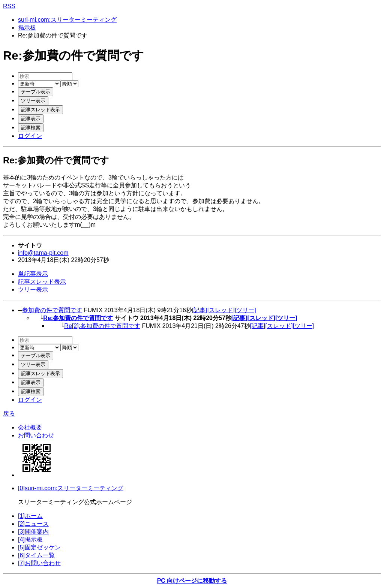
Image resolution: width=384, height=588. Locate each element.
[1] (30, 516)
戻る (9, 414)
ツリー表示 (33, 290)
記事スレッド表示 (42, 282)
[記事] (200, 310)
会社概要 (30, 427)
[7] (39, 563)
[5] (39, 547)
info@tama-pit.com (43, 253)
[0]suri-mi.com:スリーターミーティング (71, 488)
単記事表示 (33, 274)
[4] (30, 539)
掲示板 (27, 28)
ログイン (30, 136)
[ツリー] (245, 310)
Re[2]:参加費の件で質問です (102, 326)
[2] (33, 524)
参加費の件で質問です (52, 310)
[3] (33, 532)
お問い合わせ (36, 435)
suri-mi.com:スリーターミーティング (67, 20)
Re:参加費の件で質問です (78, 318)
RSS (9, 6)
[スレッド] (221, 310)
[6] (36, 555)
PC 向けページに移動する (192, 581)
